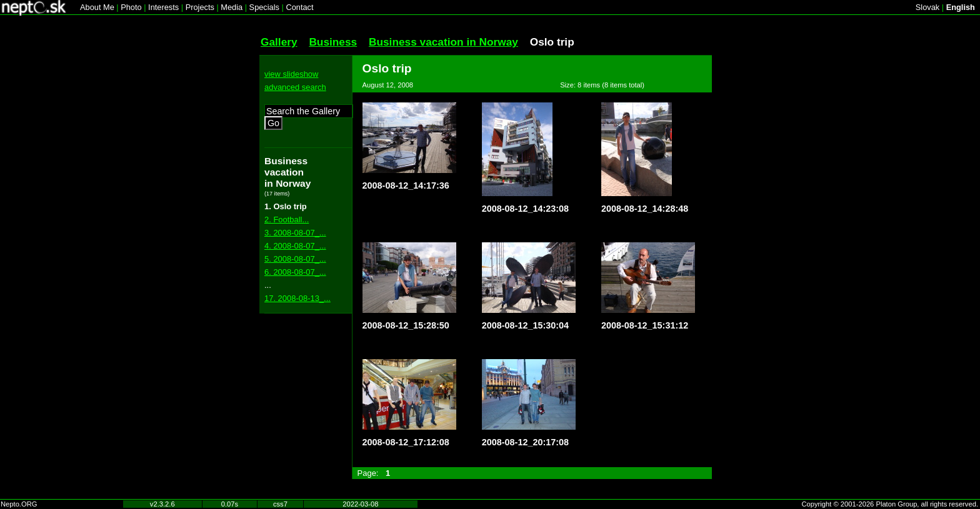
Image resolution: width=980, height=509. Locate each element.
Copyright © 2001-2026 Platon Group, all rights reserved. (890, 504)
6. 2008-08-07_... (295, 272)
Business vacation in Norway (443, 42)
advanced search (295, 87)
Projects (200, 7)
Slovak (927, 7)
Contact (299, 7)
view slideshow (291, 74)
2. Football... (287, 220)
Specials (264, 7)
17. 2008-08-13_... (297, 298)
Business (333, 42)
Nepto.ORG (19, 504)
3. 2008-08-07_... (295, 233)
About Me (97, 7)
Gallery (279, 42)
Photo (131, 7)
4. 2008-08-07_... (295, 246)
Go (273, 123)
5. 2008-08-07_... (295, 259)
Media (232, 7)
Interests (163, 7)
